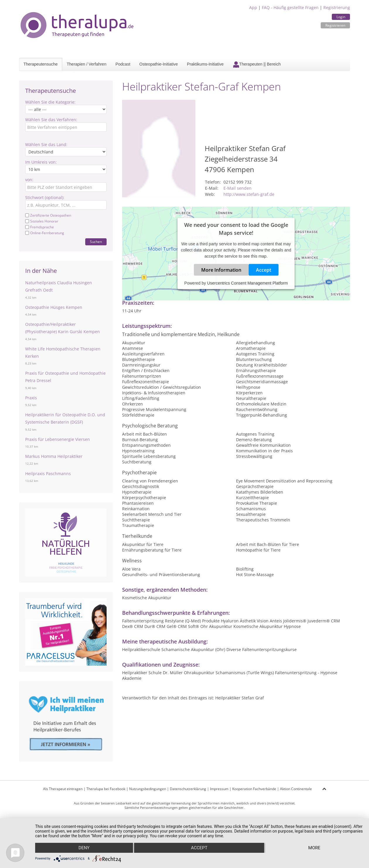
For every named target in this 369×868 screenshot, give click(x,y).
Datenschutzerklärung (188, 789)
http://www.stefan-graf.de (249, 194)
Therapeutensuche (41, 64)
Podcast (123, 64)
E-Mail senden (238, 188)
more (314, 848)
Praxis (31, 398)
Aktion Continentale (296, 789)
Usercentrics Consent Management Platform (247, 283)
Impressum (219, 789)
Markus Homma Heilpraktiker (54, 456)
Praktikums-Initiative (205, 64)
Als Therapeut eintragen (63, 789)
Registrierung (337, 7)
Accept (264, 270)
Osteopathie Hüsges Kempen (54, 307)
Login (341, 17)
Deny (84, 848)
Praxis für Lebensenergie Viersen (58, 439)
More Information (221, 270)
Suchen (96, 242)
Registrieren (335, 25)
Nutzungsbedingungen (148, 789)
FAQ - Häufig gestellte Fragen (290, 7)
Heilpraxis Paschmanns (48, 474)
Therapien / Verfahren (87, 64)
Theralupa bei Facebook (106, 789)
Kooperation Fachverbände (254, 789)
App (253, 7)
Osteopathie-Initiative (159, 64)
